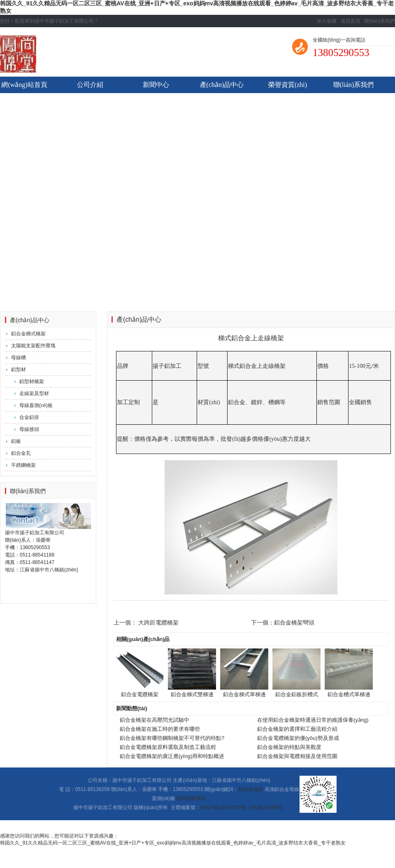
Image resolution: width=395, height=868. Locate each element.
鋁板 (16, 441)
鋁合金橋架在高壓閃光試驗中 (155, 720)
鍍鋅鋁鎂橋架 (191, 798)
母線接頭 (29, 429)
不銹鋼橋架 (23, 465)
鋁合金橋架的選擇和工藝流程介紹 (297, 729)
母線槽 (19, 358)
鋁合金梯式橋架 (28, 334)
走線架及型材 (34, 393)
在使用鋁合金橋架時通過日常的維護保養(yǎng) (313, 720)
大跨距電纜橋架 (158, 622)
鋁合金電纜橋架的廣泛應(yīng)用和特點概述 (172, 756)
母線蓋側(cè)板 (36, 405)
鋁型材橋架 (32, 381)
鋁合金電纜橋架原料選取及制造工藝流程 (168, 747)
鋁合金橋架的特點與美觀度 (289, 747)
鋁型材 (19, 370)
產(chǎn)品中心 (222, 85)
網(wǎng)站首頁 (24, 85)
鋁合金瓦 (21, 453)
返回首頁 (351, 21)
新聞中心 (156, 85)
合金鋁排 (29, 417)
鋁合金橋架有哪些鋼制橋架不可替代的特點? (172, 738)
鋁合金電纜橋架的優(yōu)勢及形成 (298, 738)
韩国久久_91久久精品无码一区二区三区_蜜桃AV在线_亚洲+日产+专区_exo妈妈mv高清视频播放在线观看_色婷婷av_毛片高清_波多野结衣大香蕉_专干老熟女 (173, 843)
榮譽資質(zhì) (288, 85)
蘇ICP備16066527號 (223, 807)
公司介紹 (90, 85)
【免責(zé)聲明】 (266, 807)
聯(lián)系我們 (380, 21)
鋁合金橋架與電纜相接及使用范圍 (297, 756)
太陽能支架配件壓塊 (33, 346)
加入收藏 (327, 21)
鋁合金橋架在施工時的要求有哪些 (160, 729)
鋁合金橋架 (251, 789)
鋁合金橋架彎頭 (294, 622)
